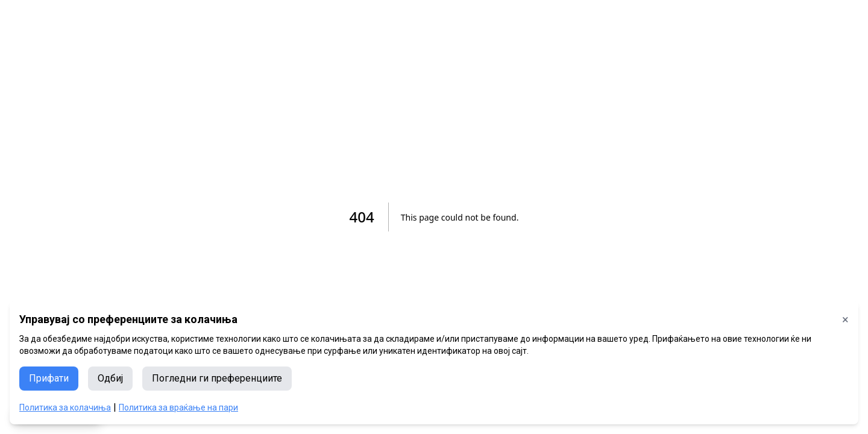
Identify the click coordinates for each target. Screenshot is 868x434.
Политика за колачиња (65, 407)
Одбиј (110, 378)
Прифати (49, 378)
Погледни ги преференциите (217, 378)
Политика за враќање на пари (178, 407)
